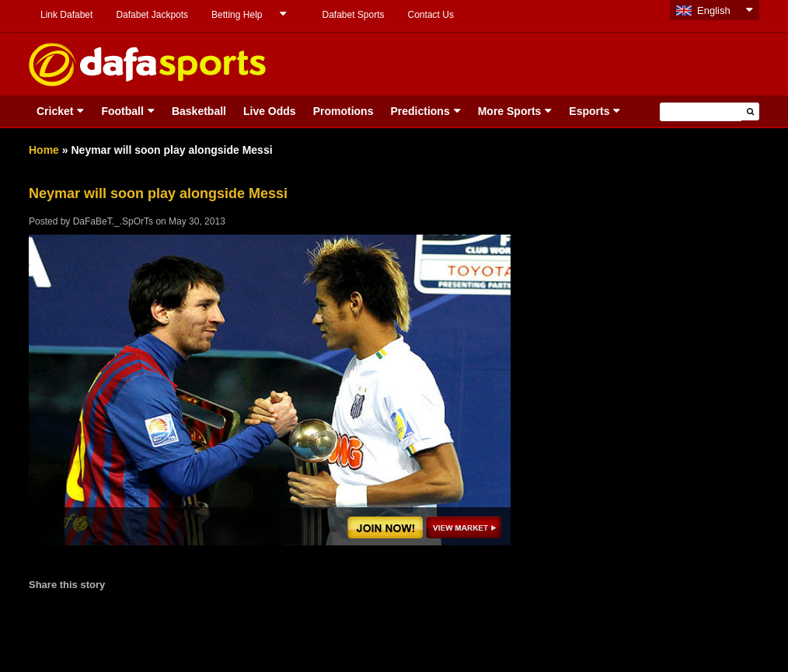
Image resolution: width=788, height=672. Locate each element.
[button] (750, 111)
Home (44, 150)
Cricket (55, 111)
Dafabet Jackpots (152, 15)
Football (122, 111)
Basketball (199, 111)
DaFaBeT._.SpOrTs (113, 221)
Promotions (343, 111)
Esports (589, 111)
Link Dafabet (66, 15)
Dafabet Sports (353, 15)
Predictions (420, 111)
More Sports (510, 111)
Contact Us (431, 15)
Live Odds (270, 111)
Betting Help (237, 15)
